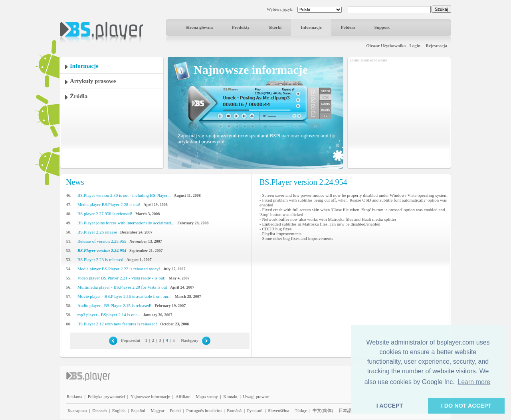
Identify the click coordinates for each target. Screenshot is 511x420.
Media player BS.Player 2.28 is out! (109, 204)
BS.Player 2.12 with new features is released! (117, 324)
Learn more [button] (474, 382)
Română (235, 410)
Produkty (241, 27)
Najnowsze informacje (150, 396)
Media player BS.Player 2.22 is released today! (119, 269)
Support (382, 27)
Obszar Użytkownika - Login (393, 46)
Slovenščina (278, 410)
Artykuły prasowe (93, 81)
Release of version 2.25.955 (102, 241)
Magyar (157, 410)
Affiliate (183, 396)
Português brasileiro (204, 410)
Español (138, 410)
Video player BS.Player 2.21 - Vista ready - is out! (122, 278)
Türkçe (301, 410)
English (119, 410)
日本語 (345, 410)
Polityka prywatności (106, 396)
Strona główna (199, 27)
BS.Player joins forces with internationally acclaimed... (126, 223)
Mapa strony (207, 396)
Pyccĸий (255, 410)
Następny (190, 340)
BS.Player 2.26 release (97, 232)
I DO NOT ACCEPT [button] (466, 406)
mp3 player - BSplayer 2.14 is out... (109, 315)
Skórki (275, 27)
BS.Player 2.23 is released (100, 260)
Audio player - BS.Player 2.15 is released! (115, 305)
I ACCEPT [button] (390, 406)
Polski (175, 410)
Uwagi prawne (256, 396)
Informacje (311, 27)
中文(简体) (323, 410)
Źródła (79, 96)
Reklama (74, 396)
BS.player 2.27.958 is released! (105, 214)
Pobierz (348, 27)
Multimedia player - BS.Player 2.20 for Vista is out (122, 287)
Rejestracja (436, 46)
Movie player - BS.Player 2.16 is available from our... (125, 296)
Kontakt (230, 396)
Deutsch (99, 410)
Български (77, 410)
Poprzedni (131, 340)
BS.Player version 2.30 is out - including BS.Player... (124, 195)
